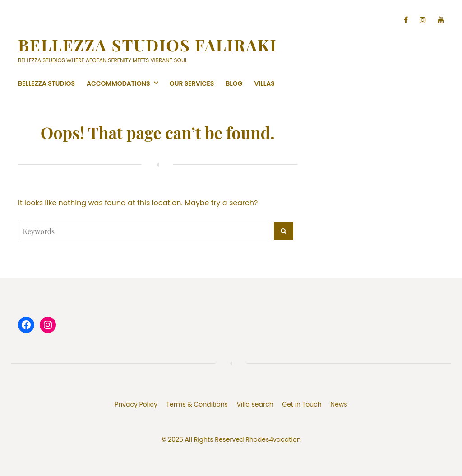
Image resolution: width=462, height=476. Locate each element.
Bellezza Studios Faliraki (148, 45)
